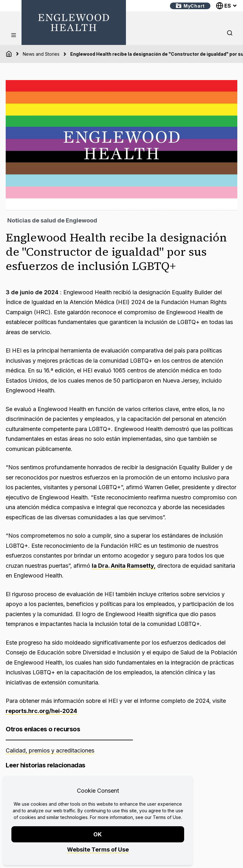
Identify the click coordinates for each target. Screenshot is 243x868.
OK (98, 834)
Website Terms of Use (98, 849)
